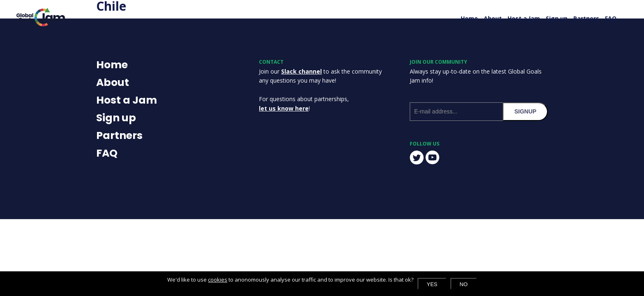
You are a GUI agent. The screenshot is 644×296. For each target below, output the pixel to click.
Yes (432, 284)
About (493, 18)
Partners (586, 18)
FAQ (611, 18)
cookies (218, 280)
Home (469, 18)
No (464, 284)
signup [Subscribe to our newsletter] (525, 111)
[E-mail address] (456, 112)
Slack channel (301, 71)
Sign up (557, 18)
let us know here (284, 108)
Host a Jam (524, 18)
